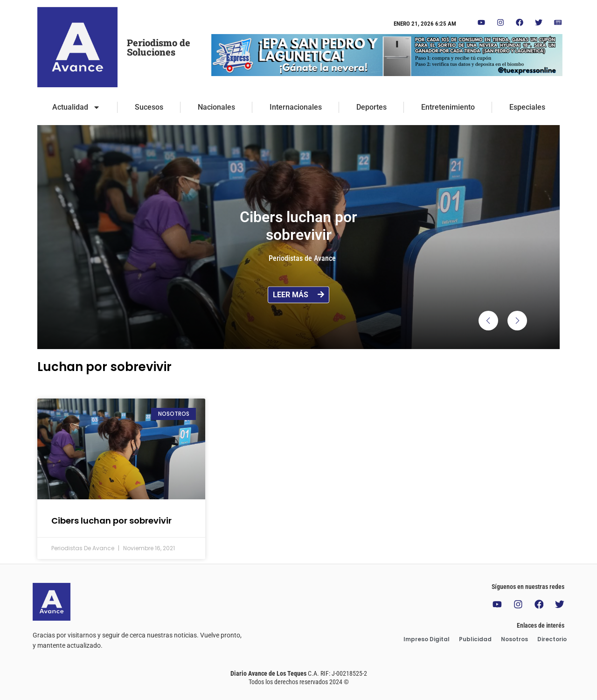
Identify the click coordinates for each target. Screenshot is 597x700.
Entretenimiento (448, 107)
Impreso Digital (427, 639)
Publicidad (475, 639)
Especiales (527, 107)
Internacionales (296, 107)
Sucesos (149, 107)
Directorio (552, 639)
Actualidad (76, 107)
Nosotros (514, 639)
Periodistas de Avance (302, 258)
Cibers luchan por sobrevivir (111, 521)
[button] (488, 321)
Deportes (371, 107)
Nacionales (216, 107)
